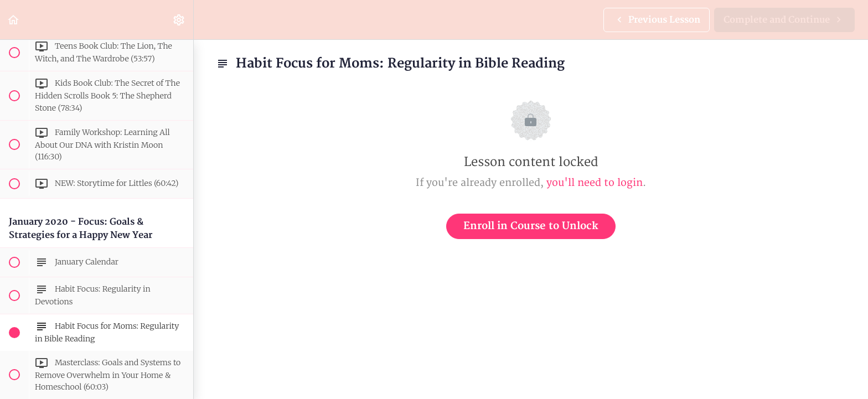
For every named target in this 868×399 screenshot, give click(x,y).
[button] (14, 20)
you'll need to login (595, 183)
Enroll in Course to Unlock (531, 226)
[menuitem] (179, 20)
